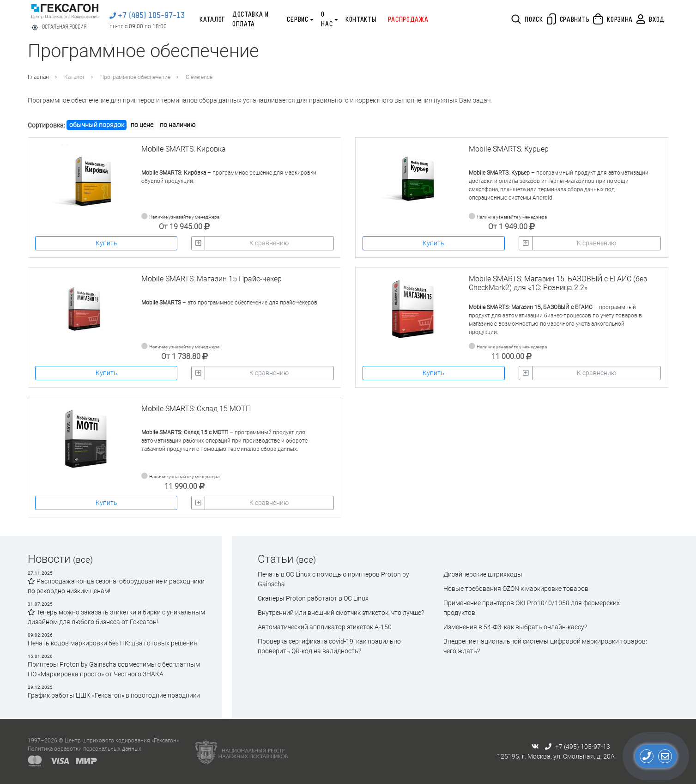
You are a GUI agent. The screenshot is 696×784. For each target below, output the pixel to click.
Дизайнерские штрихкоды (483, 574)
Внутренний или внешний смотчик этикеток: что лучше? (341, 613)
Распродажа (408, 20)
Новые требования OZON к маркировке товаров (516, 589)
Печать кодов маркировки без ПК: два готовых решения (112, 643)
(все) (83, 560)
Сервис (297, 20)
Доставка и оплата (251, 20)
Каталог (212, 20)
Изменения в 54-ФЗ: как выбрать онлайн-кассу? (515, 627)
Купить (106, 243)
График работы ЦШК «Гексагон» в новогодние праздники (114, 695)
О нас (327, 20)
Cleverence (199, 77)
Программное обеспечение (135, 77)
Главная (38, 77)
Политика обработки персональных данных (85, 749)
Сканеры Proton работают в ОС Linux (313, 598)
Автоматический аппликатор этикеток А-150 (325, 627)
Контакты (361, 20)
